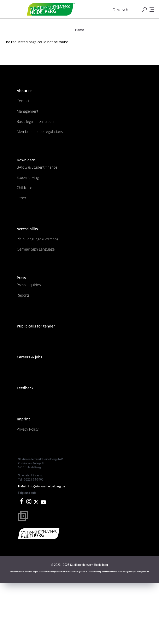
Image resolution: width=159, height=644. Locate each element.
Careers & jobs (34, 407)
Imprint (26, 475)
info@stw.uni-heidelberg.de (46, 548)
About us (27, 92)
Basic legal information (42, 133)
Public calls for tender (42, 373)
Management (31, 119)
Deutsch (120, 10)
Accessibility (31, 259)
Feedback (28, 441)
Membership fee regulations (48, 146)
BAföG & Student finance (44, 185)
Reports (25, 339)
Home (79, 30)
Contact (25, 106)
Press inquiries (33, 325)
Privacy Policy (31, 489)
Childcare (27, 212)
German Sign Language (42, 286)
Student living (32, 198)
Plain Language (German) (44, 273)
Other (23, 225)
